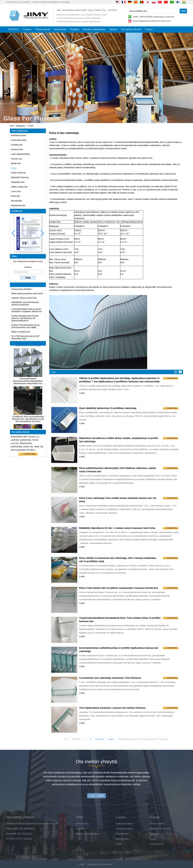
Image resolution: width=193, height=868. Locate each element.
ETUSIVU (13, 29)
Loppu (111, 739)
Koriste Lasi (17, 159)
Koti (12, 126)
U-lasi (14, 168)
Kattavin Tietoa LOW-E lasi (24, 299)
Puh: (9, 834)
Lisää (82, 393)
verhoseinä (162, 287)
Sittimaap (155, 834)
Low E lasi (16, 191)
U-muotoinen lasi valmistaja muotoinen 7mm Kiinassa (110, 678)
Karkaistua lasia (18, 135)
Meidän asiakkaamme (94, 29)
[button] (90, 120)
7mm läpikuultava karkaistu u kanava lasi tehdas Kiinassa (112, 708)
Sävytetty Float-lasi (20, 177)
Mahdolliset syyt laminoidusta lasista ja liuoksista (25, 305)
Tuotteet (27, 29)
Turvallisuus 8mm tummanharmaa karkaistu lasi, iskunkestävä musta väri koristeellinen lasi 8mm (28, 420)
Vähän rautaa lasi (19, 187)
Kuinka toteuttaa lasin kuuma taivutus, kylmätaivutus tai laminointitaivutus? (25, 320)
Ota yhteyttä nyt (28, 454)
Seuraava (100, 739)
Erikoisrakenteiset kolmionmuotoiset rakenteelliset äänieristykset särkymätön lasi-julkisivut (28, 382)
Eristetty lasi (17, 145)
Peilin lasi (15, 196)
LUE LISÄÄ (96, 796)
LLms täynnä (157, 844)
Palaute (113, 29)
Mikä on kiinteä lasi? (21, 333)
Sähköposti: (12, 824)
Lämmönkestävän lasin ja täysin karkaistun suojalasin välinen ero (27, 312)
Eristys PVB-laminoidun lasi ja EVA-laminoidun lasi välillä (25, 328)
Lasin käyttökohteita (20, 154)
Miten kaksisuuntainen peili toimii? (27, 295)
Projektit (75, 29)
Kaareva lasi (17, 149)
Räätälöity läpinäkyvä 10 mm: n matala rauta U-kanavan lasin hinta (117, 528)
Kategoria (20, 126)
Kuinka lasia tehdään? (22, 290)
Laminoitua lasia (19, 140)
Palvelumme (60, 29)
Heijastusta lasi (18, 205)
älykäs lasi (16, 163)
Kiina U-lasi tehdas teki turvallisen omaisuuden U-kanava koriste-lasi (119, 588)
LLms (153, 839)
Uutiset (149, 29)
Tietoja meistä (43, 29)
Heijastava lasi (18, 182)
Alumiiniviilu (17, 201)
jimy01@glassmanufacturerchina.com (152, 21)
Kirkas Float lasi (18, 173)
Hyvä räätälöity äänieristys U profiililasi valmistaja (108, 408)
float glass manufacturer (100, 864)
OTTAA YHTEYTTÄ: (17, 839)
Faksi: (9, 829)
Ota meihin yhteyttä (131, 29)
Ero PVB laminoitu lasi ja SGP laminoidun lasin (26, 339)
